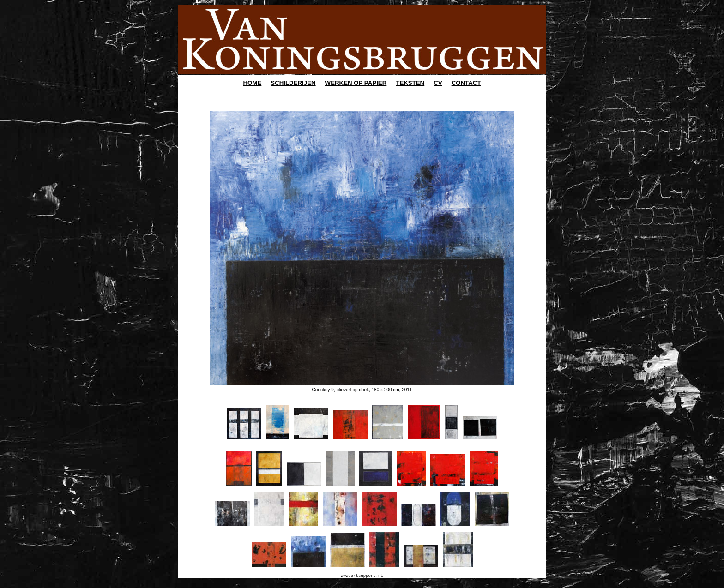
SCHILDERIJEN (293, 83)
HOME (253, 83)
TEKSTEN (410, 83)
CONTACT (466, 83)
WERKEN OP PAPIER (356, 83)
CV (438, 83)
